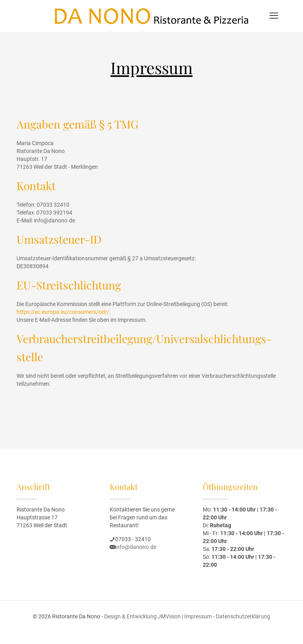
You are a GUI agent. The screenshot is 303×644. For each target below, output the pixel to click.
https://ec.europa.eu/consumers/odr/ (63, 312)
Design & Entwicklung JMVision (142, 616)
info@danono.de (136, 547)
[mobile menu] (274, 16)
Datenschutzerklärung (243, 616)
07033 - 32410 (133, 539)
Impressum (198, 616)
